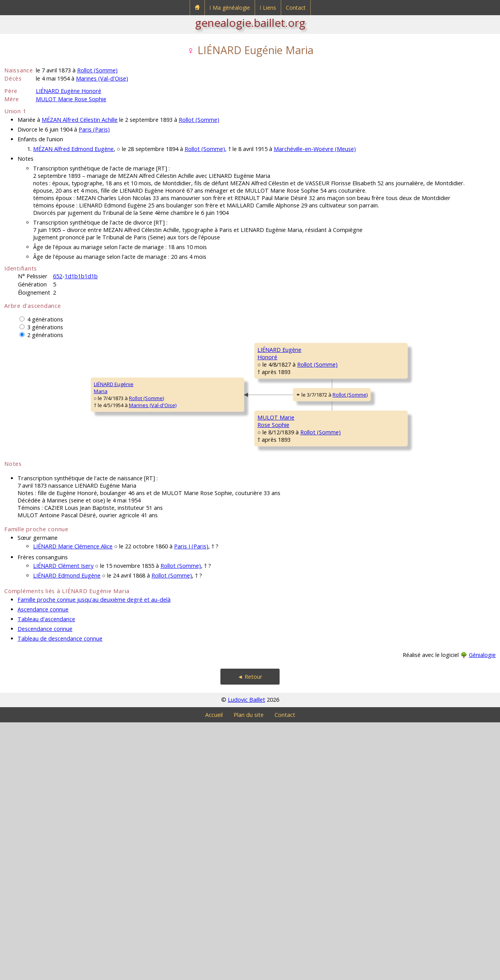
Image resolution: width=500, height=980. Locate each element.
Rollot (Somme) (97, 70)
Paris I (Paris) (191, 804)
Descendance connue (45, 886)
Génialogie (482, 912)
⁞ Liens (268, 8)
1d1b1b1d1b (81, 276)
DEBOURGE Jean (401, 443)
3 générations (45, 327)
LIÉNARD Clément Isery (63, 823)
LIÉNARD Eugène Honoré (69, 91)
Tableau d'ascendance (46, 877)
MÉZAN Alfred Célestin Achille (80, 120)
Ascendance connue (43, 867)
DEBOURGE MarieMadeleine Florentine (283, 470)
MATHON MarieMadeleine (400, 400)
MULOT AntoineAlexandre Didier (277, 563)
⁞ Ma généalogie (230, 8)
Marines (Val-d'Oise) (102, 78)
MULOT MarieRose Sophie (149, 610)
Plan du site (249, 972)
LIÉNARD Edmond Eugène (67, 833)
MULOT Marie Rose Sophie (71, 99)
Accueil (214, 972)
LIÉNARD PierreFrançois (275, 376)
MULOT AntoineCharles (400, 540)
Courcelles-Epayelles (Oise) (441, 364)
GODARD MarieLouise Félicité (400, 680)
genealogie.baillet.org (250, 23)
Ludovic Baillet (246, 957)
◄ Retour (250, 934)
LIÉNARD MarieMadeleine (399, 587)
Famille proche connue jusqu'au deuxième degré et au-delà (94, 857)
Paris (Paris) (94, 129)
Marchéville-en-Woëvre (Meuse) (315, 149)
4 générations (45, 319)
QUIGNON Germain (404, 630)
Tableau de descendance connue (60, 896)
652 (58, 276)
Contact (296, 8)
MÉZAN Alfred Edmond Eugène (73, 149)
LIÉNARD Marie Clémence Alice (73, 804)
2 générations (45, 335)
